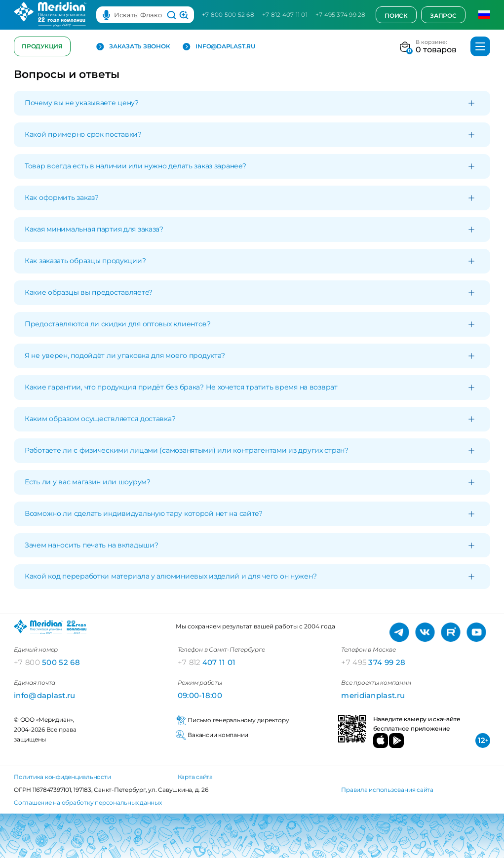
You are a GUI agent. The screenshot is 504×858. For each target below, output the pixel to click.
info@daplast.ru (219, 47)
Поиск (396, 16)
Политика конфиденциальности (62, 777)
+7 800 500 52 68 (228, 15)
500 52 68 (47, 662)
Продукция (42, 46)
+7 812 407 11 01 (285, 15)
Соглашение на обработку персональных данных (88, 802)
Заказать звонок (133, 47)
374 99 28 (373, 662)
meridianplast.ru (373, 695)
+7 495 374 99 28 (341, 15)
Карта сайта (195, 777)
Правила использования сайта (387, 790)
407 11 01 (207, 662)
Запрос (443, 16)
